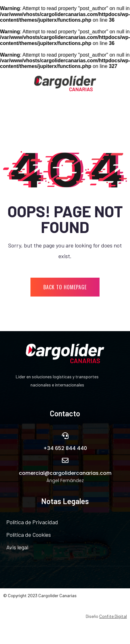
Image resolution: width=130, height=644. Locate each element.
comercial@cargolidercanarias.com (65, 473)
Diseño (106, 616)
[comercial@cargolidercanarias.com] (65, 461)
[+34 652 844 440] (65, 436)
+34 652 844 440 (65, 448)
